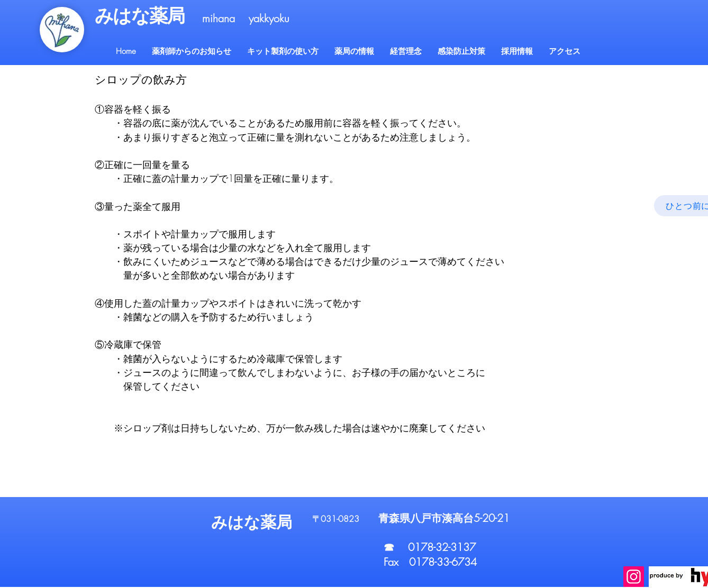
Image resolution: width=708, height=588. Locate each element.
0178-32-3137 (442, 547)
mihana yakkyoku (246, 18)
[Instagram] (634, 577)
